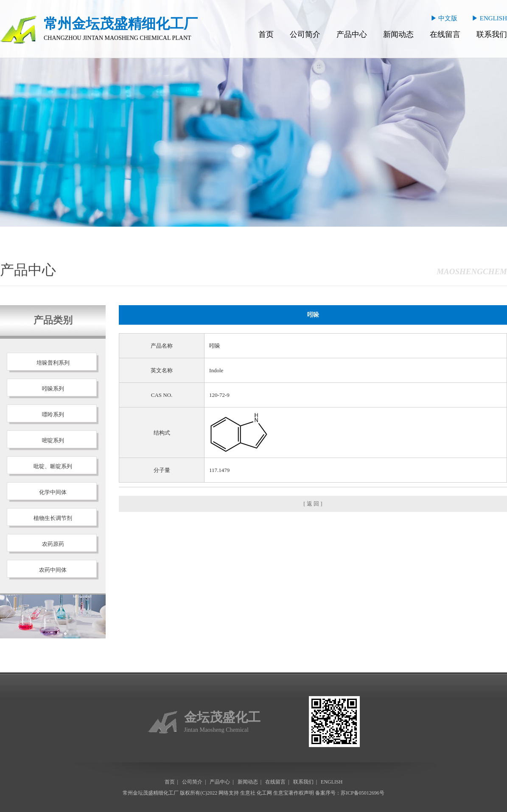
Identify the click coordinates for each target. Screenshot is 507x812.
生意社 (248, 793)
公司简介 (305, 34)
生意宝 (281, 793)
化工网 (264, 793)
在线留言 (445, 34)
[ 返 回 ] (313, 504)
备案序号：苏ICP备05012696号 (350, 793)
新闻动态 (398, 34)
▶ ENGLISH (489, 18)
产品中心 (352, 34)
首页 (266, 34)
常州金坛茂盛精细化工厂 (151, 793)
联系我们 (492, 34)
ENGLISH (332, 782)
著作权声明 (301, 793)
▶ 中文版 (444, 18)
